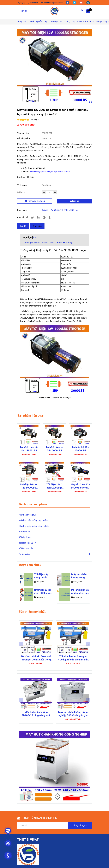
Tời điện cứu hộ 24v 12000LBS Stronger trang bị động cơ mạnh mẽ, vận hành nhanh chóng (29, 449)
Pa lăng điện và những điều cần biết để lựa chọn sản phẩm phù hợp (80, 592)
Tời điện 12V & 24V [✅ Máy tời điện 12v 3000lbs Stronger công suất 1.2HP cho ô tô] (59, 22)
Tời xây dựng (25, 537)
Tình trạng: (22, 185)
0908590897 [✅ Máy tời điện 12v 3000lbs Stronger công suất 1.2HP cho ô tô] (33, 3)
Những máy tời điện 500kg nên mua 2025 (43, 592)
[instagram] (88, 3)
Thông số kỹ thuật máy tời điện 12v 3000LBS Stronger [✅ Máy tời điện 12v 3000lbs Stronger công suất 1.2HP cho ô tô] (49, 243)
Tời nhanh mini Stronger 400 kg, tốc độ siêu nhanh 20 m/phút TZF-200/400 (73, 658)
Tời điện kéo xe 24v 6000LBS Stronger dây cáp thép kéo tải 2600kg (54, 449)
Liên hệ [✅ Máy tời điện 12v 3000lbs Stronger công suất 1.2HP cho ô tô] (74, 201)
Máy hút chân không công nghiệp (34, 526)
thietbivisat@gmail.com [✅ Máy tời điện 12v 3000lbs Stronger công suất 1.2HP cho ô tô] (52, 3)
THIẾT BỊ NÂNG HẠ (69, 210)
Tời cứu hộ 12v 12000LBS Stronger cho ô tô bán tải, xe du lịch (80, 449)
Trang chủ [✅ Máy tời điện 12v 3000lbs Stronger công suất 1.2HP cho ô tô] (22, 22)
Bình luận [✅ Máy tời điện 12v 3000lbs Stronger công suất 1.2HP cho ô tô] (37, 226)
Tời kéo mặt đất (26, 548)
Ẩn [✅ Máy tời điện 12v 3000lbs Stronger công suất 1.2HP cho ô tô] (34, 237)
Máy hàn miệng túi (27, 515)
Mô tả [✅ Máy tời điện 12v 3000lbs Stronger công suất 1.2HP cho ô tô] (23, 226)
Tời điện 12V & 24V (50, 210)
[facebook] (68, 3)
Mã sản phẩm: (24, 138)
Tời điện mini (25, 532)
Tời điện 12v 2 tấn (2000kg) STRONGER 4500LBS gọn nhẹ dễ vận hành (54, 486)
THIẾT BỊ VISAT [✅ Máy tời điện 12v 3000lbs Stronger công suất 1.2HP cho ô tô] (28, 840)
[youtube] (81, 3)
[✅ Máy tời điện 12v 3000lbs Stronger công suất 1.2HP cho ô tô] (89, 11)
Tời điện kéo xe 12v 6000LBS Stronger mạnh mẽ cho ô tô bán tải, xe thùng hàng (29, 486)
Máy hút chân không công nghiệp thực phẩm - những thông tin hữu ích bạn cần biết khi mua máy (80, 576)
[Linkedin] (38, 218)
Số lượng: (22, 192)
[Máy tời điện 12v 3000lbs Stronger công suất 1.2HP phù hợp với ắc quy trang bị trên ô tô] (55, 11)
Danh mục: (22, 210)
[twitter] (75, 3)
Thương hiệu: (23, 133)
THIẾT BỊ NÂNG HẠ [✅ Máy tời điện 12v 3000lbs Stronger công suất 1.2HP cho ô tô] (39, 22)
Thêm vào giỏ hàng (35, 201)
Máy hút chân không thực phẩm (33, 520)
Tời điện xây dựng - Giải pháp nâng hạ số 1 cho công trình (42, 576)
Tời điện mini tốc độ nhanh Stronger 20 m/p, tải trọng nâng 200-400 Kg (36, 658)
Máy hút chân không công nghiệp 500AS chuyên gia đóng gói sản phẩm (73, 714)
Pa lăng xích (24, 554)
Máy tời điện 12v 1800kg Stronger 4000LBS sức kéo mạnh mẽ (80, 486)
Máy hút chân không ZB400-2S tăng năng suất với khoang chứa (36, 714)
